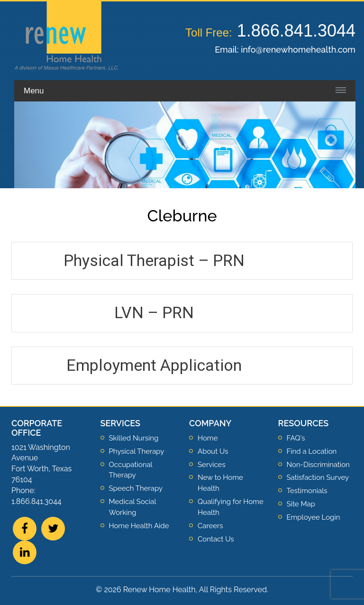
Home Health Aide (139, 526)
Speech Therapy (136, 488)
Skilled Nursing (134, 438)
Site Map (301, 504)
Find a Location (312, 451)
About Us (213, 451)
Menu (34, 91)
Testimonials (307, 491)
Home (208, 438)
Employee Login (314, 517)
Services (212, 465)
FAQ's (296, 438)
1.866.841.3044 (296, 31)
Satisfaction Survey (318, 477)
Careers (210, 526)
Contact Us (216, 539)
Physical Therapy (137, 451)
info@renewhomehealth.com (298, 50)
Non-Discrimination (318, 465)
